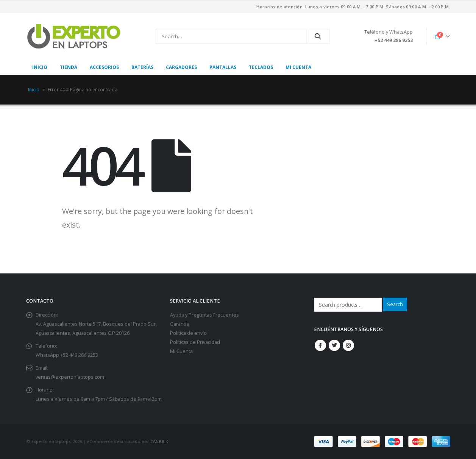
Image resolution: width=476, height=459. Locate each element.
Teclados (261, 67)
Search (395, 304)
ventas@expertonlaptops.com (70, 377)
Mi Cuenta (181, 351)
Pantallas (223, 67)
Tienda (69, 67)
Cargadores (181, 67)
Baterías (142, 67)
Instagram (348, 345)
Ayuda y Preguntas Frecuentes (204, 315)
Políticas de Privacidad (195, 342)
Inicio (40, 67)
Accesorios (104, 67)
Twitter (334, 345)
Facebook (320, 345)
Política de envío (188, 333)
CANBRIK (159, 441)
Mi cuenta (298, 67)
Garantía (179, 324)
